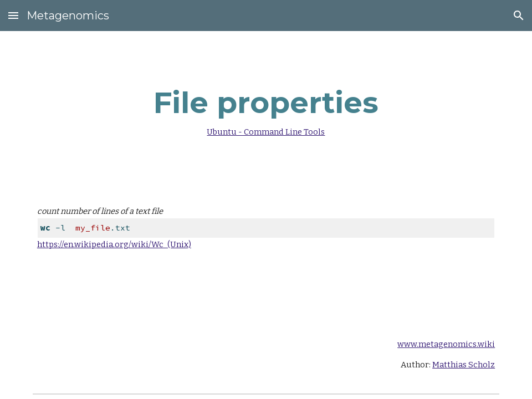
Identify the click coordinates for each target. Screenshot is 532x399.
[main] (266, 109)
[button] (13, 15)
